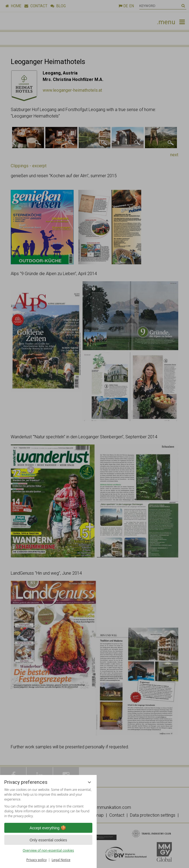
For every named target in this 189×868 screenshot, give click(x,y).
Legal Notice (61, 860)
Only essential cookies (48, 840)
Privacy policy (37, 860)
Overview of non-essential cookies (48, 850)
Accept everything (48, 828)
